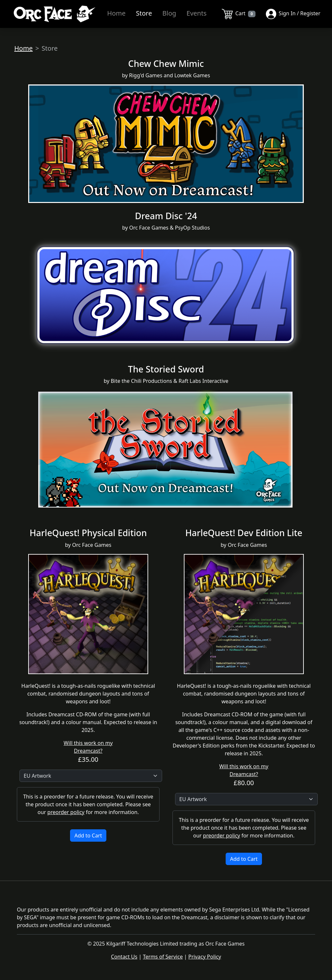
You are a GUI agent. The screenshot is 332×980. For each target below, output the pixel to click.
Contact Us (124, 957)
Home (116, 13)
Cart (239, 14)
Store (144, 13)
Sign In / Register (293, 14)
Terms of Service (163, 957)
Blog (169, 13)
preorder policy (66, 812)
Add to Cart (88, 836)
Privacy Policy (205, 957)
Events (196, 13)
